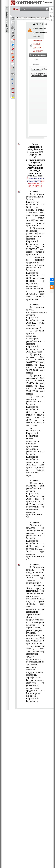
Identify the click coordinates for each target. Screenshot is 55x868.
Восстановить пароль (40, 76)
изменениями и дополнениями (35, 180)
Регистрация (48, 2)
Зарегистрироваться (39, 74)
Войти (36, 70)
